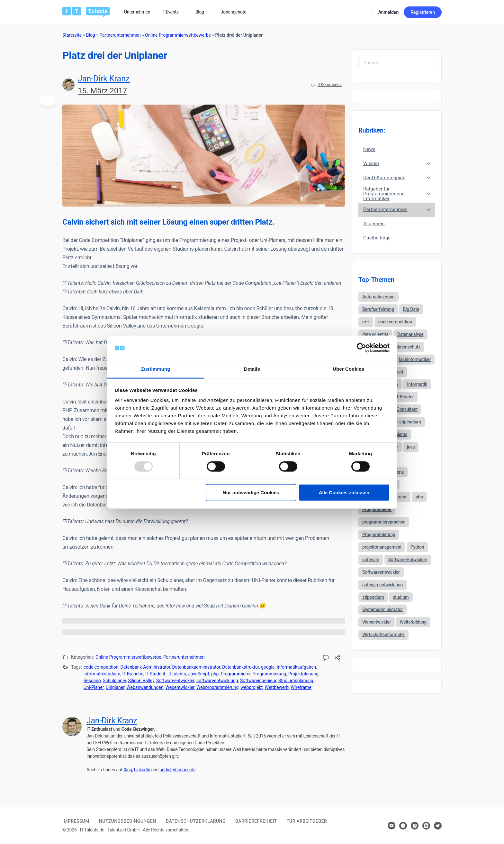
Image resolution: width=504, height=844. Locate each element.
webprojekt (252, 687)
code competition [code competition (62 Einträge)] (395, 322)
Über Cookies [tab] (348, 369)
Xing (128, 770)
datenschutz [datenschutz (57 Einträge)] (408, 347)
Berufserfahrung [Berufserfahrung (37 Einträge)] (378, 309)
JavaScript (199, 674)
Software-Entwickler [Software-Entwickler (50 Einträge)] (408, 560)
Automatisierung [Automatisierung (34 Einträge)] (378, 297)
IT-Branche (133, 674)
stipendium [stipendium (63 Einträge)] (373, 597)
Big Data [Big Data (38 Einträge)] (411, 309)
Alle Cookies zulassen (344, 492)
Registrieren (423, 12)
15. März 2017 (102, 91)
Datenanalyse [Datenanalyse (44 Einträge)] (410, 334)
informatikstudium (102, 674)
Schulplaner (114, 681)
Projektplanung (303, 674)
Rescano (92, 681)
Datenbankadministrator (196, 667)
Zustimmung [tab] (156, 369)
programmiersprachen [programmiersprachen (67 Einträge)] (384, 522)
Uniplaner (115, 687)
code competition (101, 667)
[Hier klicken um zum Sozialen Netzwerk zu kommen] (403, 826)
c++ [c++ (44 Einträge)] (366, 322)
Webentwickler (180, 687)
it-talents (177, 674)
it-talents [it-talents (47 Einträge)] (399, 434)
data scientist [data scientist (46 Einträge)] (375, 334)
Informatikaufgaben (297, 667)
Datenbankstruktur (240, 667)
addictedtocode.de (177, 770)
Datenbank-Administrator (145, 667)
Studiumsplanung (296, 681)
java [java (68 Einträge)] (411, 447)
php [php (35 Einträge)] (419, 497)
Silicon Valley (141, 681)
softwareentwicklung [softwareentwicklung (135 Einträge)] (382, 585)
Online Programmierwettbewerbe (178, 35)
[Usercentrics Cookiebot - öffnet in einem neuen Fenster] (361, 348)
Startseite (72, 35)
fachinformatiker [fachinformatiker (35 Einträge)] (415, 359)
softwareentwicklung (217, 681)
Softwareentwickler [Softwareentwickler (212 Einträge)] (381, 572)
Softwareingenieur (258, 681)
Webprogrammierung (217, 687)
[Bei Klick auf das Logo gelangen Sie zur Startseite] (86, 12)
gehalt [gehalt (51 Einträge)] (397, 372)
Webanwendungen (145, 687)
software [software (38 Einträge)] (371, 560)
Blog (91, 35)
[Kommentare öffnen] (326, 658)
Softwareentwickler (175, 681)
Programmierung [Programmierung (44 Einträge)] (379, 534)
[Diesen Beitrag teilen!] (337, 659)
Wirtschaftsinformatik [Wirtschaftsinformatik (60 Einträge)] (383, 635)
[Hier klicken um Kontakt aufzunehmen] (392, 826)
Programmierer (236, 674)
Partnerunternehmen (120, 35)
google (268, 667)
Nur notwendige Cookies (251, 492)
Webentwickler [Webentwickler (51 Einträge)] (377, 622)
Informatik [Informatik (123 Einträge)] (417, 384)
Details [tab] (252, 369)
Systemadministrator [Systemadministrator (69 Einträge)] (382, 609)
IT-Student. (156, 674)
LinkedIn (142, 770)
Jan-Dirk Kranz (104, 79)
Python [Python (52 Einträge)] (417, 547)
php (215, 674)
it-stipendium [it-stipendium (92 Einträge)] (408, 422)
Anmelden (389, 12)
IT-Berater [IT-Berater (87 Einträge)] (405, 397)
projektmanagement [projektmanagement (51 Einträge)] (382, 547)
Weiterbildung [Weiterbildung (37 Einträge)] (413, 622)
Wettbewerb (277, 687)
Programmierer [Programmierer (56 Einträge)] (377, 509)
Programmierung (270, 674)
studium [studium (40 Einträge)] (401, 597)
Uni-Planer (94, 687)
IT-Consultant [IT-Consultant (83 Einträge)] (405, 409)
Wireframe (301, 687)
